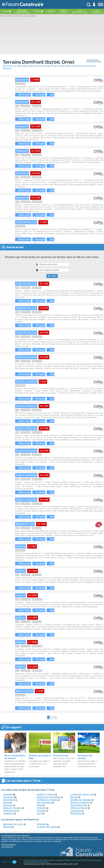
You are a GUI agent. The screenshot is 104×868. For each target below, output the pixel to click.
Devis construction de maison (15, 757)
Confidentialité (36, 862)
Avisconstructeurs (80, 11)
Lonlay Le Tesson (46, 794)
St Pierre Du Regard (47, 800)
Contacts (27, 860)
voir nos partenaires (7, 847)
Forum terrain (61, 756)
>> (55, 717)
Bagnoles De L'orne (13, 824)
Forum (5, 11)
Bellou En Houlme (12, 808)
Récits (22, 11)
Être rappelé (39, 95)
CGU (82, 860)
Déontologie (96, 860)
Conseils (51, 11)
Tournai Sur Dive (79, 805)
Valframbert (9, 800)
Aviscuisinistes (97, 11)
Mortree (7, 827)
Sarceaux (8, 805)
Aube (39, 805)
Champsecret (10, 811)
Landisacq (8, 813)
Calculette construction (71, 860)
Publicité (27, 862)
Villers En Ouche (79, 808)
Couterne (41, 808)
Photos (37, 11)
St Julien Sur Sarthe (47, 827)
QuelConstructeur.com (94, 61)
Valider (52, 276)
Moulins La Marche (80, 802)
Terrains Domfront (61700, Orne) (39, 62)
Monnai (74, 797)
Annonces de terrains (85, 757)
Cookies (46, 862)
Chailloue (42, 824)
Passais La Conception (48, 797)
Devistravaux (64, 11)
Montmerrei (76, 813)
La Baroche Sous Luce (82, 794)
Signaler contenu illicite (40, 860)
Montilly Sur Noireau (81, 800)
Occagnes (8, 797)
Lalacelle (8, 794)
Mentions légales (55, 860)
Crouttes (41, 811)
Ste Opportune (44, 802)
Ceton (6, 802)
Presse (88, 860)
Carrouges (76, 811)
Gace (39, 813)
